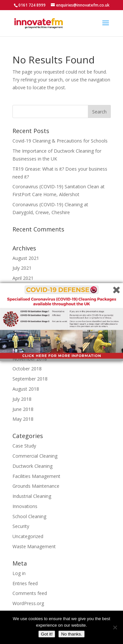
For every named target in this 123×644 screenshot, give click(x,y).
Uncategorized (28, 536)
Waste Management (34, 546)
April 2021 (23, 278)
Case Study (24, 446)
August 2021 (26, 258)
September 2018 (30, 379)
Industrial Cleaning (32, 496)
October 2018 (27, 369)
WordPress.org (28, 603)
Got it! (47, 634)
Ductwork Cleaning (32, 466)
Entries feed (25, 583)
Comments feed (30, 593)
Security (21, 526)
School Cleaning (29, 516)
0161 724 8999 (32, 5)
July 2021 (22, 268)
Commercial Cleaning (35, 456)
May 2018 (23, 419)
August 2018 (26, 389)
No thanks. (72, 634)
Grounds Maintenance (36, 486)
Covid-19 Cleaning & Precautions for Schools (60, 141)
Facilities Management (36, 476)
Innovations (25, 506)
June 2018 (23, 409)
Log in (19, 573)
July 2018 (22, 399)
